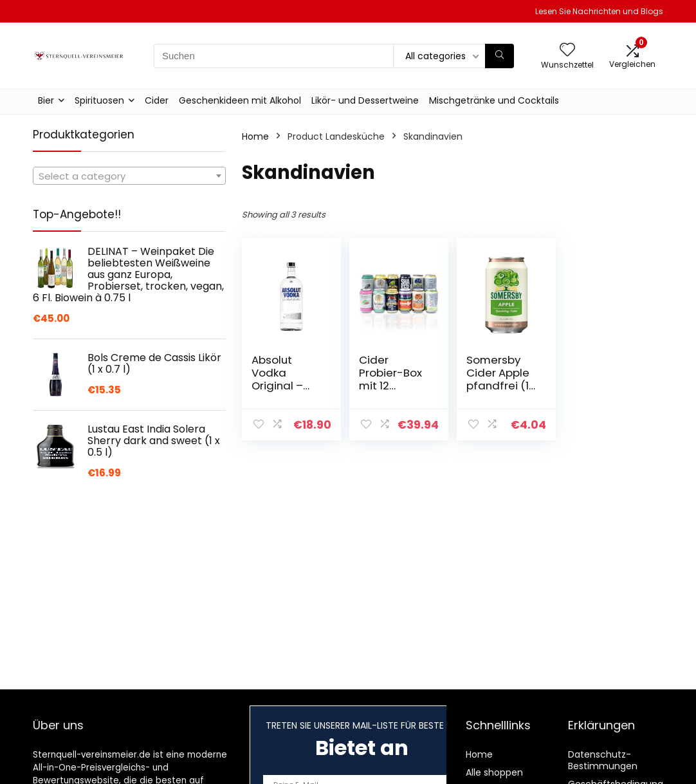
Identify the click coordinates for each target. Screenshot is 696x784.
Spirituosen (99, 100)
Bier (46, 100)
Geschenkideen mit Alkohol (240, 100)
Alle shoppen (494, 772)
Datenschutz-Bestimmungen (603, 760)
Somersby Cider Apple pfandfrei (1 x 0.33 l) (498, 379)
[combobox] (129, 176)
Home (255, 136)
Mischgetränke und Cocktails (494, 100)
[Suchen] (499, 56)
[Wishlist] (567, 51)
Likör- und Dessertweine (365, 100)
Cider (157, 100)
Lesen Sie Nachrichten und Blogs (599, 11)
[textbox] (129, 176)
